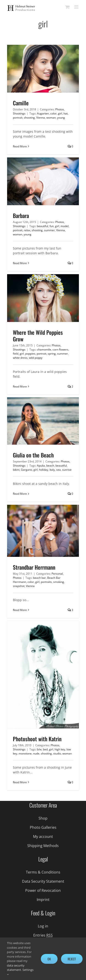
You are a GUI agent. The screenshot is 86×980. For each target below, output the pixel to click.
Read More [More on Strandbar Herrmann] (20, 610)
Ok (49, 959)
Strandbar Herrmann (34, 567)
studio (57, 753)
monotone (25, 753)
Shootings (19, 113)
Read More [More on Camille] (20, 146)
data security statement (16, 968)
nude (36, 753)
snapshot (19, 586)
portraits (46, 582)
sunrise (67, 470)
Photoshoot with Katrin (37, 739)
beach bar (39, 578)
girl (60, 113)
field (16, 354)
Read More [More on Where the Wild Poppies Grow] (20, 386)
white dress (20, 358)
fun (52, 226)
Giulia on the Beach (33, 455)
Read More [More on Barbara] (20, 263)
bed (45, 749)
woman (51, 118)
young (61, 118)
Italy (52, 470)
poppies (30, 354)
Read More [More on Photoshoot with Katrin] (20, 782)
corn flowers (60, 349)
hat (66, 113)
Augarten (43, 113)
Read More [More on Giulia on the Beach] (20, 494)
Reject (72, 959)
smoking (59, 582)
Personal (57, 574)
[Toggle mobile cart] (67, 7)
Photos (60, 109)
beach (50, 466)
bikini (16, 470)
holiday (44, 470)
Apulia (41, 466)
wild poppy (36, 358)
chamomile (44, 349)
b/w (39, 749)
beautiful (43, 226)
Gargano (26, 470)
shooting (29, 118)
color (53, 113)
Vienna (41, 118)
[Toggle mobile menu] (77, 7)
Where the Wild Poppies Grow (38, 336)
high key (60, 749)
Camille (21, 103)
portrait (18, 118)
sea (58, 470)
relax (27, 230)
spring (52, 354)
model (65, 226)
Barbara (21, 215)
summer (49, 230)
